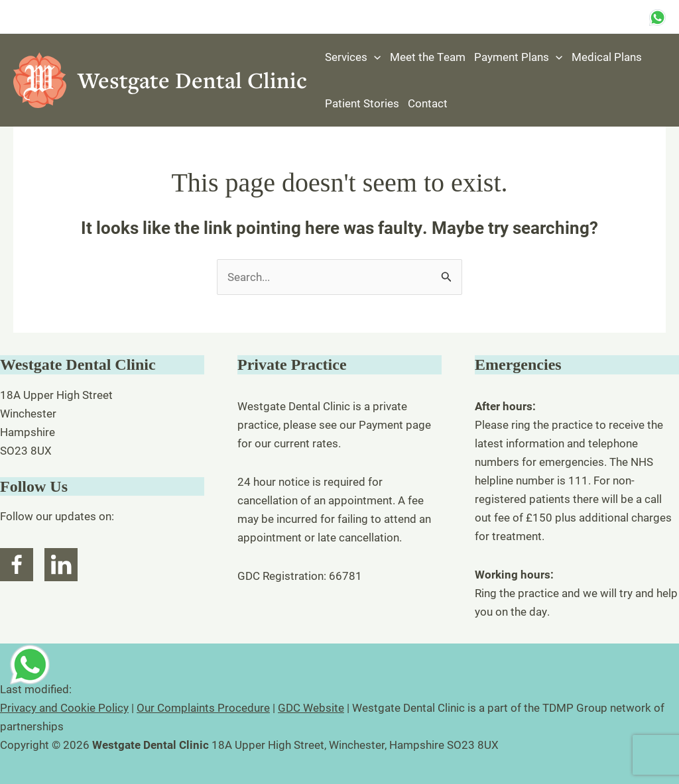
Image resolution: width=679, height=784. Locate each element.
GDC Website (311, 707)
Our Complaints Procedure (203, 707)
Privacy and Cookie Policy (64, 707)
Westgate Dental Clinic (192, 80)
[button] (374, 57)
